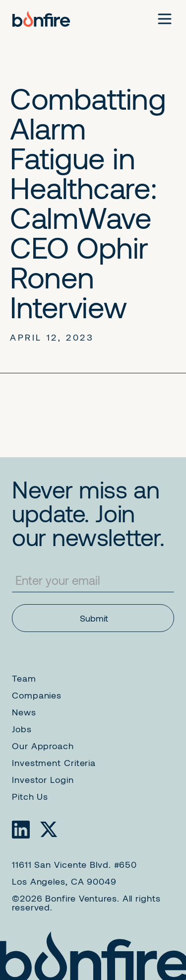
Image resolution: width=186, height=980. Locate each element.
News (24, 712)
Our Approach (43, 746)
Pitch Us (30, 796)
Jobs (22, 729)
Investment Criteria (54, 763)
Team (24, 678)
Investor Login (43, 779)
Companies (37, 695)
